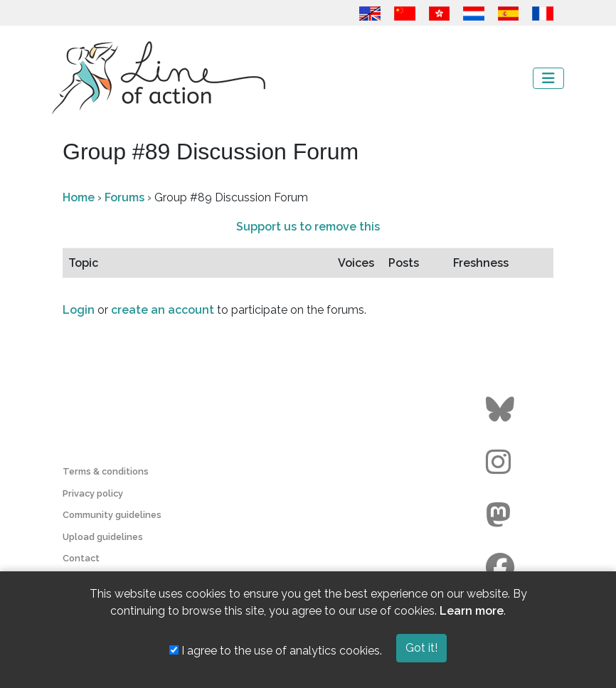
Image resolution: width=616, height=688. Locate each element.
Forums (124, 197)
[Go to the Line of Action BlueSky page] (502, 410)
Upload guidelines (103, 537)
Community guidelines (112, 515)
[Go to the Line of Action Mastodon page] (502, 515)
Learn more (472, 611)
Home (79, 197)
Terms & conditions (106, 471)
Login (79, 310)
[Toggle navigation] (548, 78)
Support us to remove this (308, 227)
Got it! (421, 648)
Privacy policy (93, 493)
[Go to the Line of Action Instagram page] (502, 462)
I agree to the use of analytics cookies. (276, 651)
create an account (163, 310)
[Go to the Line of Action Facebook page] (502, 568)
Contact (81, 558)
